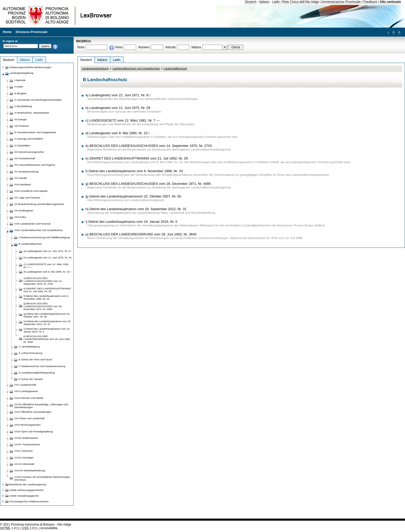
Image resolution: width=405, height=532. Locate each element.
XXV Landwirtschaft (25, 385)
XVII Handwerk (23, 184)
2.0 (28, 528)
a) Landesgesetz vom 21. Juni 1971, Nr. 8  (118, 95)
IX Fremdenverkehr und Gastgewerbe (35, 132)
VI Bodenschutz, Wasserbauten (32, 113)
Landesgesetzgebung (95, 68)
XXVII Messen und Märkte (29, 398)
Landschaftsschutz (176, 68)
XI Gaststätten (22, 145)
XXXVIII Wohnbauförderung (30, 470)
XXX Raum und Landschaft (29, 418)
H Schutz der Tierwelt (30, 379)
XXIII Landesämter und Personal (32, 224)
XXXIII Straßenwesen (26, 438)
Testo (81, 47)
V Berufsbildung (23, 106)
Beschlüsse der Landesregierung (28, 484)
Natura (196, 47)
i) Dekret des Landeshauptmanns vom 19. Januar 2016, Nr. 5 (131, 222)
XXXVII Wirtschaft (24, 464)
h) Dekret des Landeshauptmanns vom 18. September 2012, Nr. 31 (136, 209)
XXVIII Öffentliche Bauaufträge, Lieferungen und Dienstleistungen (41, 406)
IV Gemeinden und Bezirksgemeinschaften (38, 100)
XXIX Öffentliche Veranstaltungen (33, 412)
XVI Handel (21, 178)
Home (7, 32)
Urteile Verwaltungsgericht (24, 496)
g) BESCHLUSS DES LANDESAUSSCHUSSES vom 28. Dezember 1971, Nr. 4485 (148, 184)
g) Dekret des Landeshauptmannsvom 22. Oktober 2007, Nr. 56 (133, 196)
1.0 (8, 528)
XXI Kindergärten (24, 211)
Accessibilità (49, 528)
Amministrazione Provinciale (341, 2)
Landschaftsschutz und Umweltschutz (136, 68)
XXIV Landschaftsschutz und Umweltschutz (38, 230)
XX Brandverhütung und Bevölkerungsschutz (39, 204)
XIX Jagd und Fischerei (27, 198)
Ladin (276, 2)
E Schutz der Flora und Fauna (35, 359)
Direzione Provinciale (32, 32)
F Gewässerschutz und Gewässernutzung (42, 366)
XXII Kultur (20, 217)
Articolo (171, 47)
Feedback (370, 2)
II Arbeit (18, 87)
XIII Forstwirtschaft (25, 158)
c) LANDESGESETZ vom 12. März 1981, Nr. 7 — (123, 120)
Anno (119, 47)
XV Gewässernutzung (26, 172)
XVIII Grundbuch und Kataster (31, 191)
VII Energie (20, 119)
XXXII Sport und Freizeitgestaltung (33, 431)
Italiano (264, 2)
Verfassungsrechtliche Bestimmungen (30, 67)
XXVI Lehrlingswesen (26, 391)
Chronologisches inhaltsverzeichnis (29, 501)
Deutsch (251, 2)
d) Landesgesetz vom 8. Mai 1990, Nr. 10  (118, 133)
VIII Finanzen (22, 126)
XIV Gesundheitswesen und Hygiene (35, 165)
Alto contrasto (390, 2)
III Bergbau (20, 93)
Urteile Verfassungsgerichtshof (26, 490)
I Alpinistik (20, 80)
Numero (144, 47)
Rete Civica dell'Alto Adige (301, 2)
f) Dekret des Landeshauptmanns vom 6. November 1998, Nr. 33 (134, 171)
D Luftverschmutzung (30, 353)
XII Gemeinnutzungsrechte (29, 152)
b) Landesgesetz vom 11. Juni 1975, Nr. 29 (118, 108)
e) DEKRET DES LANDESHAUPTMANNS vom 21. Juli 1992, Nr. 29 (137, 158)
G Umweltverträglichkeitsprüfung (37, 373)
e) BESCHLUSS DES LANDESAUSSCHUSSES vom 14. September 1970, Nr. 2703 (149, 146)
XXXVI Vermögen (24, 458)
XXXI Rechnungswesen (27, 425)
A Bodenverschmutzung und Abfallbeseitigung (44, 237)
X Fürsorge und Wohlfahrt (29, 139)
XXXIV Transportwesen (27, 444)
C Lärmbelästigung (29, 347)
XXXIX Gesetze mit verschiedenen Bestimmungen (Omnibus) (42, 478)
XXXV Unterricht (23, 451)
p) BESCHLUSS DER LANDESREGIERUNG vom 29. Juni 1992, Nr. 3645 (141, 234)
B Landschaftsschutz (30, 244)
